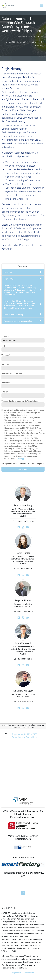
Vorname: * (6, 355)
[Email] (27, 527)
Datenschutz (28, 973)
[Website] (23, 527)
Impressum (17, 973)
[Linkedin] (23, 894)
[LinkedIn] (19, 527)
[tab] (23, 266)
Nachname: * (6, 364)
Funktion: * (6, 383)
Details (20, 459)
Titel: (3, 346)
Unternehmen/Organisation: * (13, 373)
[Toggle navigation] (41, 6)
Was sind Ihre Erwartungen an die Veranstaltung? (20, 401)
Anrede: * (5, 337)
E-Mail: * (5, 392)
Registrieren (23, 469)
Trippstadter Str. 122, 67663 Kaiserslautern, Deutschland (24, 736)
